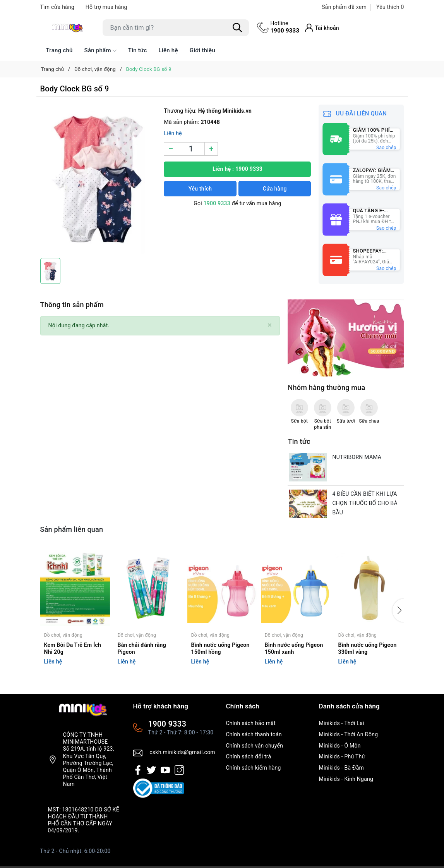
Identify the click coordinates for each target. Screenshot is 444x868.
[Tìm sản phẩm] (176, 28)
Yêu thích (200, 189)
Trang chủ (59, 50)
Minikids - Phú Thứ (342, 756)
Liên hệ (168, 50)
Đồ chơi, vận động (63, 635)
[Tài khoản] (322, 28)
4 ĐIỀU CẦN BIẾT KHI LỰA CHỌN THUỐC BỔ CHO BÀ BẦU (365, 503)
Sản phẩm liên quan (72, 529)
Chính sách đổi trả (249, 756)
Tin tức (138, 50)
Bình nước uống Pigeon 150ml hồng (220, 648)
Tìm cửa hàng (57, 7)
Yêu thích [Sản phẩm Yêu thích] (390, 7)
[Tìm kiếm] (238, 28)
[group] (98, 179)
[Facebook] (138, 770)
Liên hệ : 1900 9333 (237, 169)
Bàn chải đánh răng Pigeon (142, 648)
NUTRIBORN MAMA (357, 457)
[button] (398, 610)
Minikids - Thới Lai (342, 723)
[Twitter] (151, 770)
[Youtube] (165, 770)
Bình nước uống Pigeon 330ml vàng (368, 648)
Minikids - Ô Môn (340, 746)
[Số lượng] (191, 149)
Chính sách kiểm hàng (254, 768)
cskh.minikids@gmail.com (182, 752)
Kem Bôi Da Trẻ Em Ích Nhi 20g (73, 648)
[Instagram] (179, 770)
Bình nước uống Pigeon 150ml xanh (294, 648)
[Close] (270, 325)
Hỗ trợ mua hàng (106, 7)
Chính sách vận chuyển (255, 746)
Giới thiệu (202, 50)
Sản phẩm (100, 51)
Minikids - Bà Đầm (342, 768)
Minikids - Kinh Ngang (346, 779)
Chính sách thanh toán (254, 734)
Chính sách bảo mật (251, 723)
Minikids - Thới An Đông (349, 734)
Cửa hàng (275, 189)
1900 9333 (285, 27)
